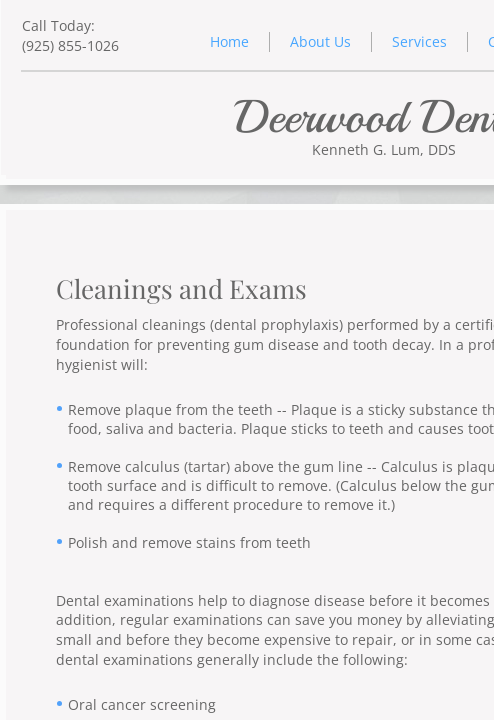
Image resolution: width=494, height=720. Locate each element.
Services (419, 41)
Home (229, 41)
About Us (320, 41)
